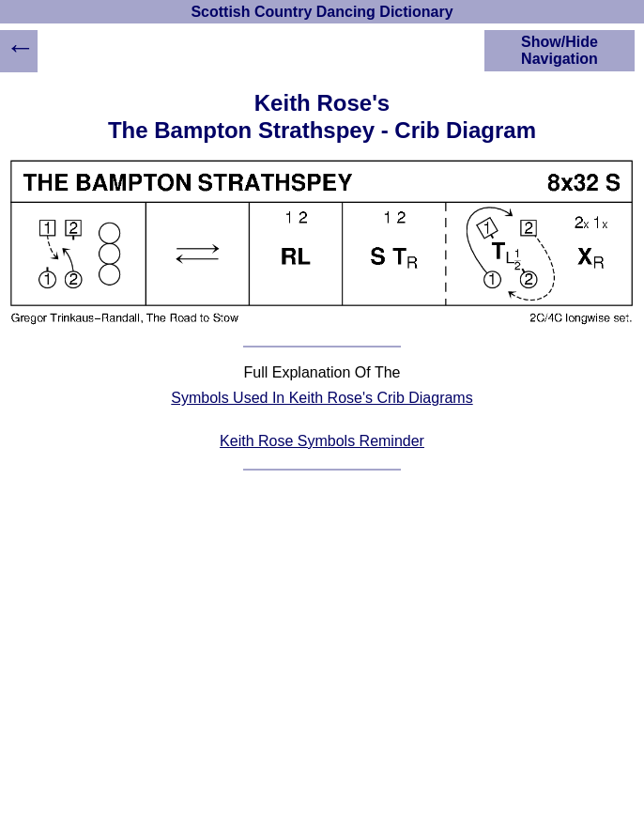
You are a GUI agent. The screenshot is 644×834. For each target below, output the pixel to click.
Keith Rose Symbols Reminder (322, 441)
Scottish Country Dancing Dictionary (322, 12)
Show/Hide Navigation (560, 50)
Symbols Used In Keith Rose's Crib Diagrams (322, 398)
